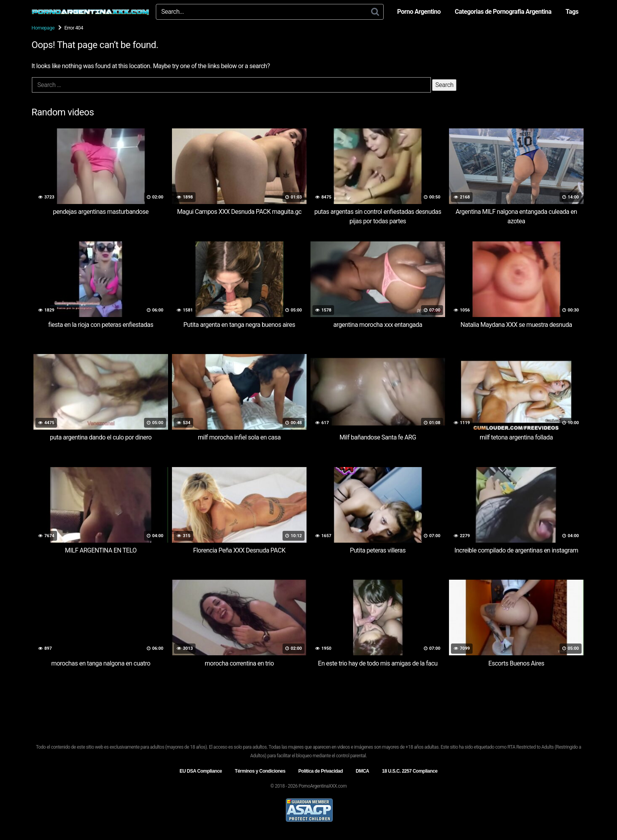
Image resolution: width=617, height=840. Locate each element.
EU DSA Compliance (201, 771)
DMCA (362, 771)
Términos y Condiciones (260, 771)
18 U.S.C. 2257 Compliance (410, 771)
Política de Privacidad (321, 771)
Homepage (43, 28)
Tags (572, 12)
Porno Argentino (419, 12)
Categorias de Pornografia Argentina (503, 12)
